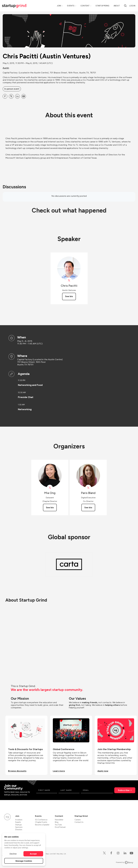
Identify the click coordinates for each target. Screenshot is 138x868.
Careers (78, 820)
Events (71, 6)
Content (85, 6)
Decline (13, 854)
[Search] (125, 6)
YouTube (58, 825)
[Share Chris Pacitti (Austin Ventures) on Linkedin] (17, 96)
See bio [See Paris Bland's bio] (88, 507)
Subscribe (124, 790)
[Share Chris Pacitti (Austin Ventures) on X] (11, 96)
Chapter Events (41, 822)
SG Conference (41, 820)
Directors (19, 830)
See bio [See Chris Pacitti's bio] (69, 296)
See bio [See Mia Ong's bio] (50, 507)
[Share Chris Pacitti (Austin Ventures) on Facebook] (5, 96)
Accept (33, 854)
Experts (18, 822)
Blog (57, 822)
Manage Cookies (24, 861)
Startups (18, 825)
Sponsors (19, 827)
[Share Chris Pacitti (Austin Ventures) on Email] (24, 96)
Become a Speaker (42, 825)
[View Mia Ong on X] (50, 488)
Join (59, 6)
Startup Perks (102, 6)
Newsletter (59, 820)
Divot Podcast (60, 827)
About (117, 6)
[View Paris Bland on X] (88, 488)
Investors (19, 820)
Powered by (125, 862)
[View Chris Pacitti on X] (69, 280)
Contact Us (79, 822)
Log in (132, 6)
